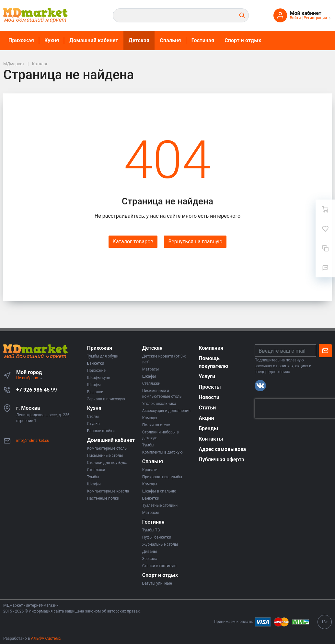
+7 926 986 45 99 (37, 390)
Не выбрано (30, 378)
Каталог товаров (133, 242)
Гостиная (203, 40)
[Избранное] (325, 229)
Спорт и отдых (243, 40)
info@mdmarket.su (33, 441)
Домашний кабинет (94, 40)
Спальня (170, 40)
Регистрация (315, 18)
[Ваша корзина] (325, 209)
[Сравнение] (325, 248)
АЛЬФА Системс (46, 638)
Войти (295, 18)
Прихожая (21, 40)
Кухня (52, 40)
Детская (139, 40)
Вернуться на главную (195, 242)
